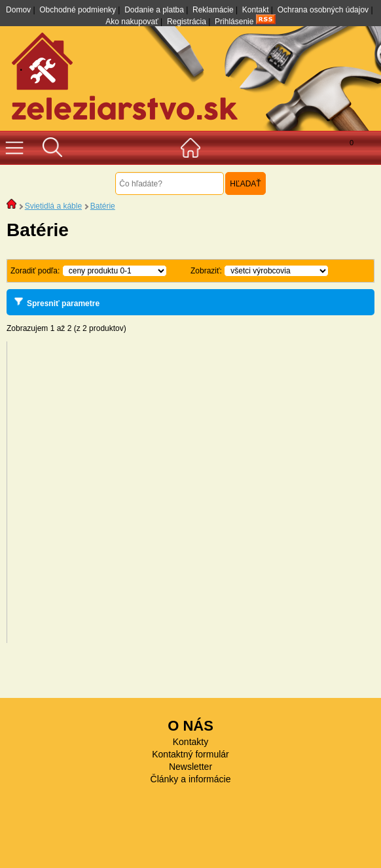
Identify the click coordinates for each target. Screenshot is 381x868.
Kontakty (190, 742)
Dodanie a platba (154, 10)
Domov (18, 10)
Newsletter (190, 767)
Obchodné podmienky (78, 10)
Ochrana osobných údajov (323, 10)
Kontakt (256, 10)
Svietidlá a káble (53, 206)
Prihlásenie (234, 22)
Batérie (103, 206)
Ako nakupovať (132, 22)
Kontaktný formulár (190, 754)
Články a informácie (191, 779)
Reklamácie (213, 10)
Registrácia (187, 22)
